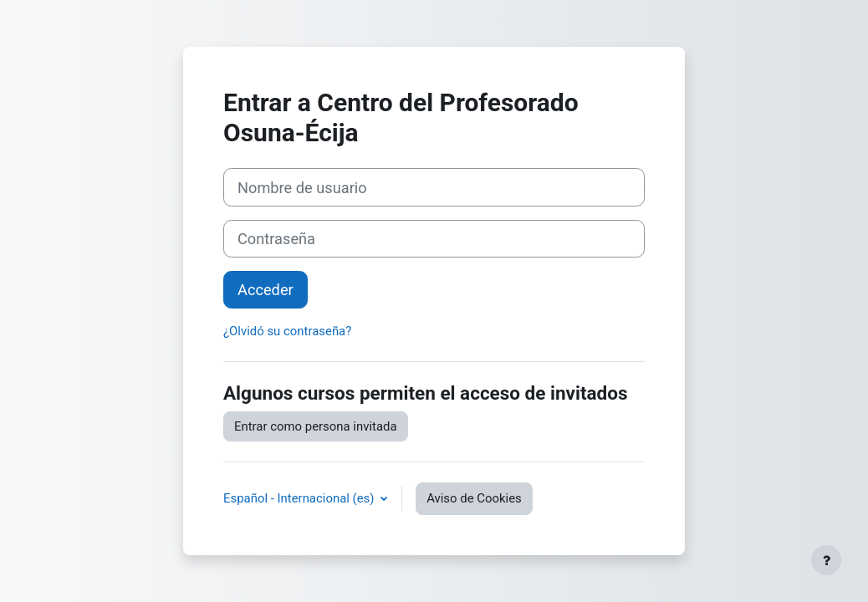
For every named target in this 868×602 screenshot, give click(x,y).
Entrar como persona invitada (316, 426)
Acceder (266, 290)
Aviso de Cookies (474, 498)
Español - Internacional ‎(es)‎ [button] (300, 498)
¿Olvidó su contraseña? (287, 331)
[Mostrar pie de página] (826, 560)
